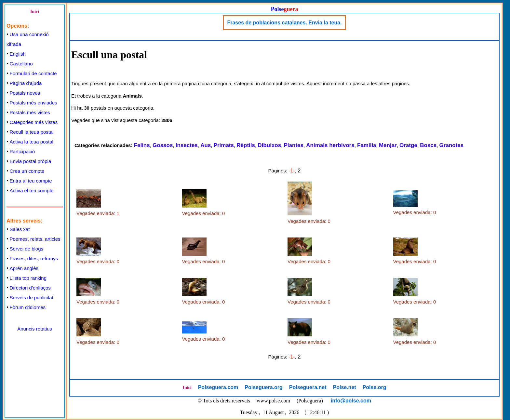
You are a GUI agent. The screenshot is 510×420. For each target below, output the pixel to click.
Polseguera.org (263, 387)
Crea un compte (27, 171)
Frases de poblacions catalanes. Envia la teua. (284, 23)
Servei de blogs (27, 249)
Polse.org (375, 387)
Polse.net (344, 387)
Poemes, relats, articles (35, 239)
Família (367, 145)
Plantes (294, 145)
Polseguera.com (218, 387)
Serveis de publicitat (32, 298)
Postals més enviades (34, 103)
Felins (142, 145)
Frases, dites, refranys (34, 258)
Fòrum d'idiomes (28, 307)
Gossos (163, 145)
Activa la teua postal (32, 142)
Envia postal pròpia (31, 161)
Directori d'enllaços (30, 288)
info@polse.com (351, 401)
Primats (224, 145)
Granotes (452, 145)
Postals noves (25, 93)
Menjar (388, 145)
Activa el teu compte (32, 190)
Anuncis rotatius (35, 329)
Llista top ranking (28, 278)
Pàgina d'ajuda (26, 83)
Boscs (428, 145)
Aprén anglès (24, 268)
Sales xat (20, 229)
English (18, 54)
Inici (35, 12)
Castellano (21, 64)
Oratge (408, 145)
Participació (22, 151)
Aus (206, 145)
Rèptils (246, 145)
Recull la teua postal (32, 132)
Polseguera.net (308, 387)
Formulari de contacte (33, 73)
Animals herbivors (330, 145)
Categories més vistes (34, 122)
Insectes (187, 145)
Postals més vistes (30, 112)
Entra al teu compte (31, 181)
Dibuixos (269, 145)
